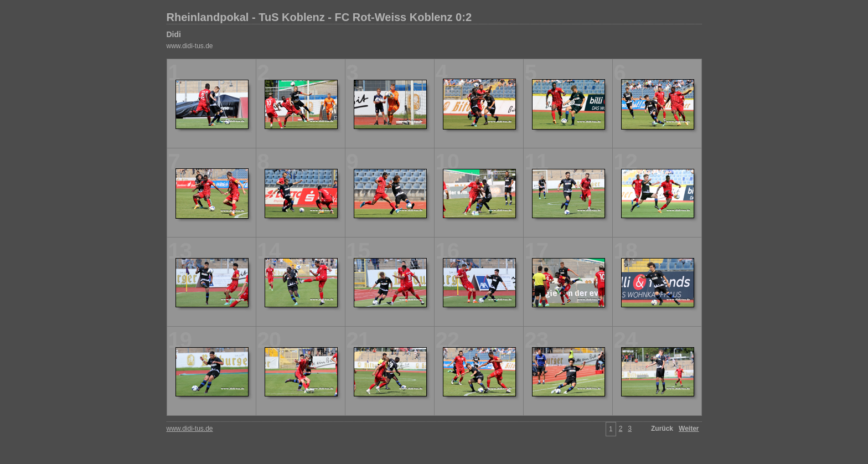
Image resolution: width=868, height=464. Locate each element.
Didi (174, 34)
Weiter (689, 429)
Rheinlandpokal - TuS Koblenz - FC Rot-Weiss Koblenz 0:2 (319, 17)
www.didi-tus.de (190, 46)
